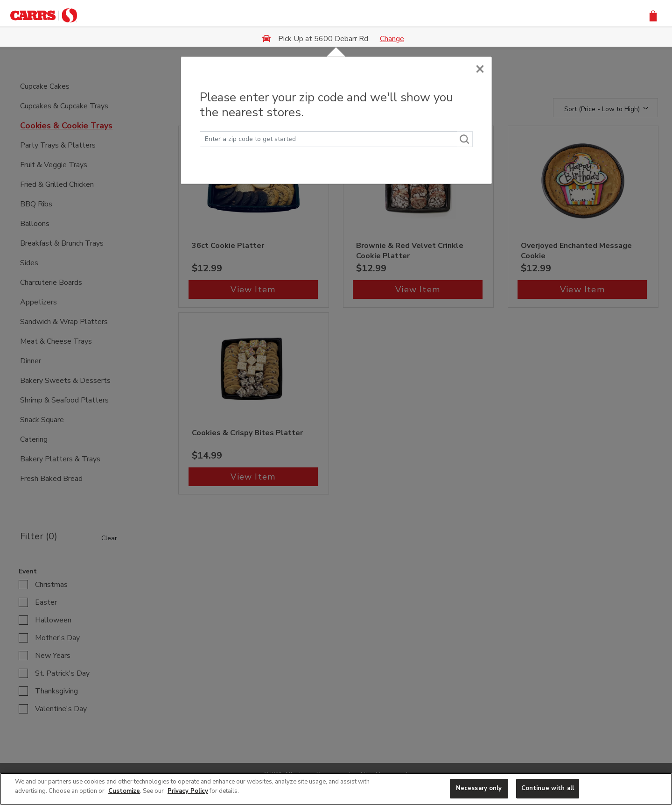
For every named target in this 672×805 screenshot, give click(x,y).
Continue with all (548, 788)
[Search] (465, 139)
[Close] (480, 67)
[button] (653, 15)
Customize (124, 791)
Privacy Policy (188, 791)
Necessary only (479, 788)
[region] (336, 789)
